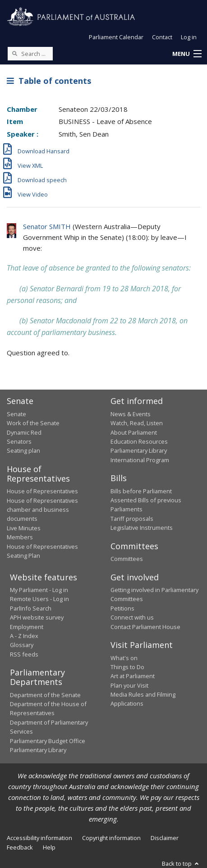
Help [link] (49, 847)
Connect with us (132, 617)
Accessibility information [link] (39, 838)
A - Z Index (24, 636)
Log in (189, 37)
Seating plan (23, 450)
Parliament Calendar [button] (116, 37)
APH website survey (37, 617)
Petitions (122, 608)
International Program (140, 460)
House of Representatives (42, 491)
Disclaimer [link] (165, 838)
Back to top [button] (181, 863)
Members (20, 537)
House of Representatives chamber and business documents (42, 510)
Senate (16, 414)
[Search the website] (30, 54)
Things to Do (127, 667)
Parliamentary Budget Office (48, 741)
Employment (27, 627)
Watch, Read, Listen (137, 423)
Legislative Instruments (142, 528)
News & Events (131, 414)
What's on (124, 658)
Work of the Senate (33, 423)
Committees (127, 559)
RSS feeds (24, 654)
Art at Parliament (133, 676)
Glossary (22, 645)
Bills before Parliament (141, 491)
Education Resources (139, 441)
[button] (187, 54)
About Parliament (134, 432)
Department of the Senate (45, 695)
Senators (19, 441)
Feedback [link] (20, 847)
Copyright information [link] (111, 838)
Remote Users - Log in (39, 599)
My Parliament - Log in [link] (39, 590)
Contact (162, 37)
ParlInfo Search (31, 608)
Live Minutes (24, 528)
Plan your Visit (129, 685)
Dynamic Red (24, 432)
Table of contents (49, 81)
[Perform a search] (14, 53)
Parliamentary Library (139, 450)
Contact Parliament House (145, 627)
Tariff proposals (132, 519)
